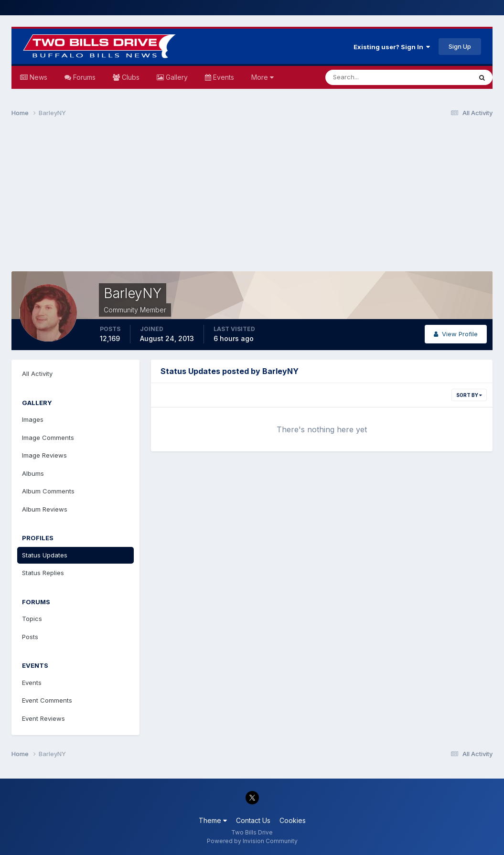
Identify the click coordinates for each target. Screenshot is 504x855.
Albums (33, 473)
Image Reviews (44, 455)
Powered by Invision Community (252, 841)
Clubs (130, 77)
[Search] (367, 77)
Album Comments (48, 491)
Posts (30, 637)
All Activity (37, 374)
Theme (213, 820)
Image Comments (48, 438)
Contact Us (253, 820)
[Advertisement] (252, 199)
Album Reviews (45, 509)
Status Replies (43, 573)
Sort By (469, 395)
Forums (83, 77)
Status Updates (45, 555)
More (263, 77)
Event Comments (47, 700)
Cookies (293, 820)
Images (33, 419)
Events (223, 77)
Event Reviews (43, 718)
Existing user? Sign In (392, 47)
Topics (32, 619)
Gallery (176, 77)
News (38, 77)
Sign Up (460, 46)
